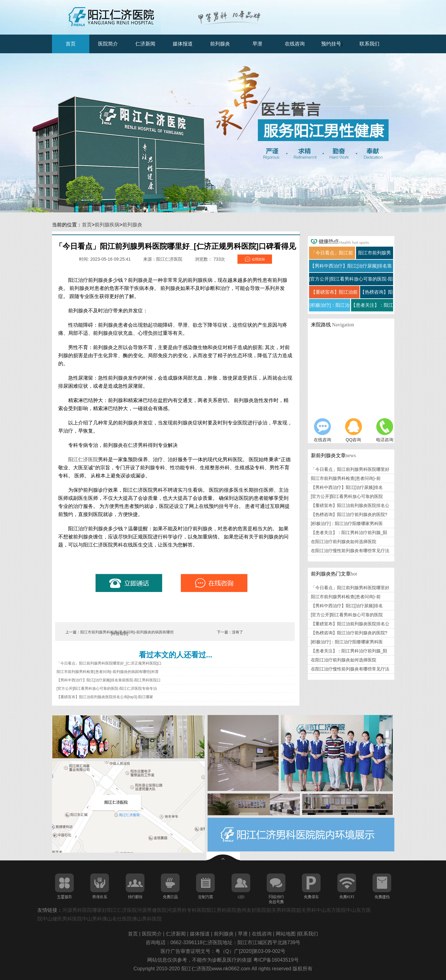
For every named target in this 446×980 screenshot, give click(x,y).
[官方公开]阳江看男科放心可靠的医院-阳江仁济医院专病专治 (107, 689)
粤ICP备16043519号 (276, 960)
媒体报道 (183, 44)
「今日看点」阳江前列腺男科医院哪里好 (350, 469)
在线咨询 (295, 44)
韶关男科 (306, 910)
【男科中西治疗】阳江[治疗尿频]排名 (347, 487)
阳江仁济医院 (83, 459)
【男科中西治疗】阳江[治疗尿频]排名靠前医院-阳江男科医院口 (109, 680)
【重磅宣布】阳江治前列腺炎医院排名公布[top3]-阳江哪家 (105, 697)
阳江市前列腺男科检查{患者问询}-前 (346, 478)
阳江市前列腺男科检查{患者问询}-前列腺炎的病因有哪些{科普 (108, 672)
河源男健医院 (152, 910)
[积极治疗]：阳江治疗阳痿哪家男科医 (347, 523)
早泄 (257, 44)
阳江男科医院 (222, 910)
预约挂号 (331, 44)
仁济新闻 (145, 44)
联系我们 (369, 44)
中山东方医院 (331, 910)
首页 (71, 44)
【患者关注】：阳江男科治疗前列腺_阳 (349, 533)
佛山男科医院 (147, 919)
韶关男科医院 (281, 910)
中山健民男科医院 (62, 919)
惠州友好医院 (251, 910)
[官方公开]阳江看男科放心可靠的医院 (347, 496)
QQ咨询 (354, 430)
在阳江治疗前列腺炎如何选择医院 (344, 542)
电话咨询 (385, 430)
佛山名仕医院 (117, 919)
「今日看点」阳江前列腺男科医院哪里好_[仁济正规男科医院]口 (109, 663)
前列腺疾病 (107, 225)
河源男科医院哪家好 (85, 910)
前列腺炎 (220, 44)
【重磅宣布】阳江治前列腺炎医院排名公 (350, 505)
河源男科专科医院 (187, 910)
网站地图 (286, 934)
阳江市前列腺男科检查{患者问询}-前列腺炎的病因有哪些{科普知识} (127, 633)
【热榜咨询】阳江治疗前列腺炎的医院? (349, 514)
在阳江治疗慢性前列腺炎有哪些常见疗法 (350, 551)
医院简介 (108, 44)
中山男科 (92, 919)
